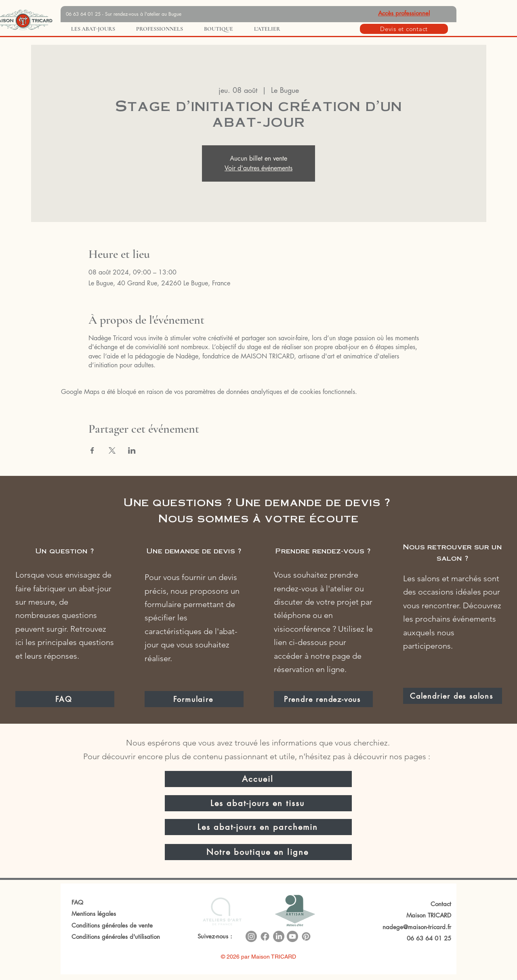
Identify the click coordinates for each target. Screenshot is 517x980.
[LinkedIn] (279, 936)
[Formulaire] (194, 699)
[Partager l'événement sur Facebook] (92, 450)
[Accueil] (258, 779)
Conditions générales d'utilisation (116, 937)
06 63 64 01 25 (429, 938)
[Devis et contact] (404, 29)
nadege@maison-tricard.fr (417, 927)
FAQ (77, 902)
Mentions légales (94, 914)
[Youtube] (292, 936)
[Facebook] (265, 936)
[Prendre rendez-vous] (323, 699)
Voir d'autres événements (258, 168)
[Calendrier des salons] (453, 696)
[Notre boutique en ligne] (258, 852)
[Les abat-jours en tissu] (258, 803)
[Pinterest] (306, 936)
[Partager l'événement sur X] (112, 450)
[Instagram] (251, 936)
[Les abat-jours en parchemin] (258, 827)
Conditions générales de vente (112, 925)
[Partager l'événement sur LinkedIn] (132, 450)
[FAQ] (65, 699)
